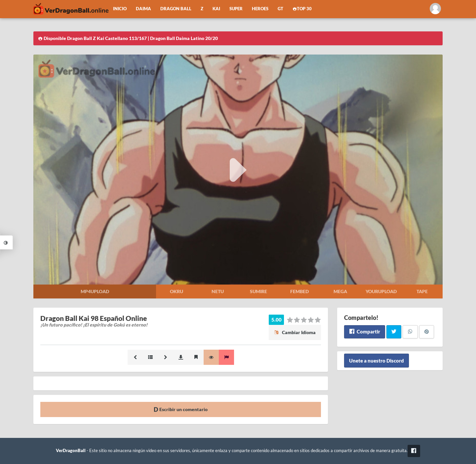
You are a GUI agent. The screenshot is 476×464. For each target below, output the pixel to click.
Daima (143, 9)
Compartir (364, 331)
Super (236, 9)
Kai (216, 9)
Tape (422, 291)
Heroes (260, 9)
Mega (340, 291)
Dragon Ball (176, 9)
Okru (177, 291)
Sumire (258, 291)
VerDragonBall (71, 451)
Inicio (120, 9)
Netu (218, 291)
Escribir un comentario (181, 409)
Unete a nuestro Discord (377, 361)
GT (280, 9)
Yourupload (381, 291)
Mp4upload (95, 291)
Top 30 (302, 9)
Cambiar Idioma (295, 332)
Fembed (299, 291)
